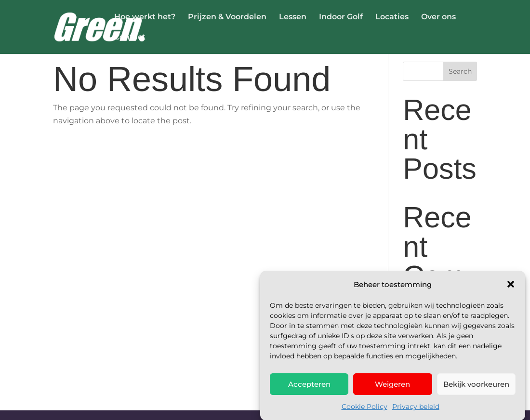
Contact (130, 38)
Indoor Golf (341, 17)
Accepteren (309, 389)
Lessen (293, 17)
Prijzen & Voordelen (227, 17)
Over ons (438, 17)
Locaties (392, 17)
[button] (511, 290)
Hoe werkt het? (145, 17)
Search (460, 71)
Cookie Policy (364, 412)
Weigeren (392, 389)
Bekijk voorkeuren (476, 389)
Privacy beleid (416, 412)
